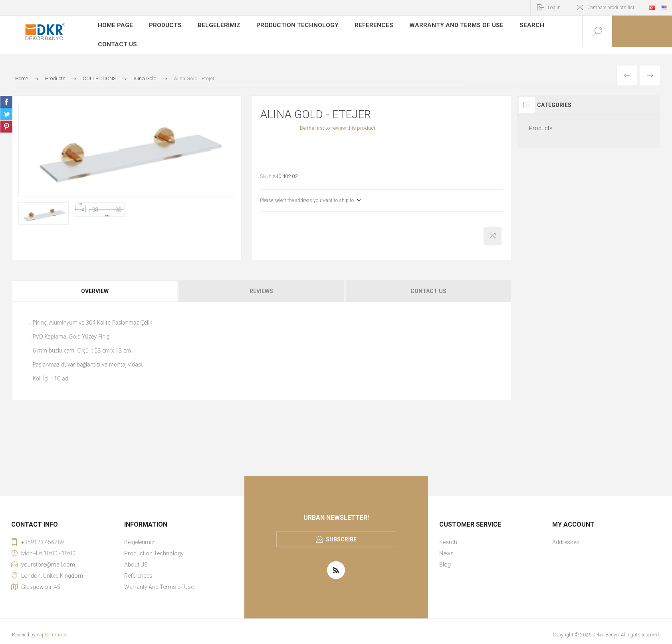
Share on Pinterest (6, 120)
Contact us (117, 38)
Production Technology (292, 26)
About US (136, 558)
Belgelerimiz (217, 26)
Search (512, 26)
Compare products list (611, 8)
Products (164, 26)
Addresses (566, 535)
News (446, 547)
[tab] (95, 284)
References (365, 26)
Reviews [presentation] (261, 284)
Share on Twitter (6, 107)
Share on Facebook (6, 95)
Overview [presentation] (95, 284)
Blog (445, 558)
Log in (554, 8)
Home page (115, 26)
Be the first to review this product (338, 121)
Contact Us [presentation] (428, 284)
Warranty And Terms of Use (442, 26)
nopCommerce (52, 628)
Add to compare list (493, 229)
